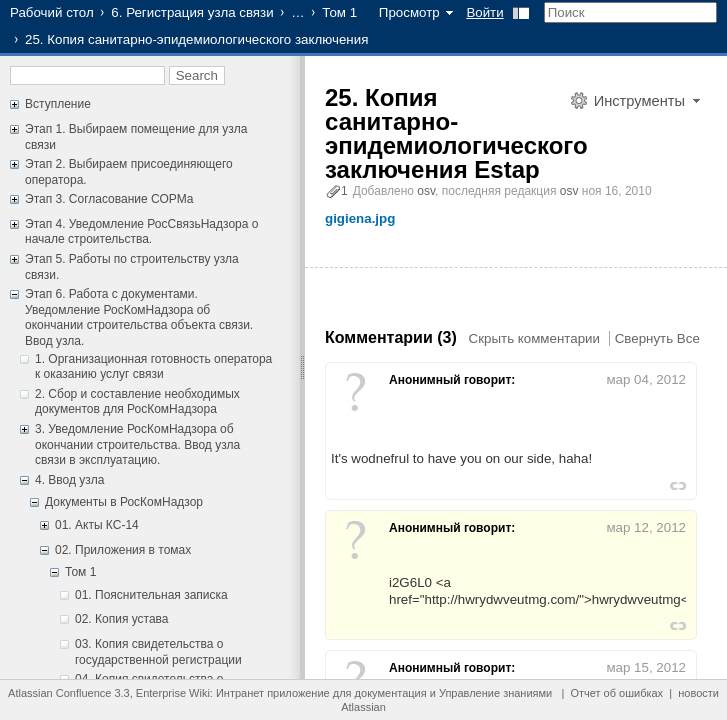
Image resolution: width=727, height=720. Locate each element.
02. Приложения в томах (123, 550)
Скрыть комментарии (534, 338)
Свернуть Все (657, 338)
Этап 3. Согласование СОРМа (109, 199)
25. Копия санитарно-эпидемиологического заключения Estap (456, 133)
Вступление (58, 104)
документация (391, 693)
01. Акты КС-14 (97, 525)
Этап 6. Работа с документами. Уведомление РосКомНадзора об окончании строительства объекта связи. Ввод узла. (139, 317)
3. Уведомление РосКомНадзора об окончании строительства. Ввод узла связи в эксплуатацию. (137, 444)
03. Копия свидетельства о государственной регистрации (158, 652)
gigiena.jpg (360, 218)
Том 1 (339, 12)
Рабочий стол (52, 12)
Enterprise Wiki (173, 693)
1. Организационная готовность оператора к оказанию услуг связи (153, 367)
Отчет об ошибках (616, 693)
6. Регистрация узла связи (192, 12)
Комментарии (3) (391, 337)
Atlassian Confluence (59, 693)
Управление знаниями (495, 693)
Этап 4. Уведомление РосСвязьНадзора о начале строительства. (141, 232)
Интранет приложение (273, 693)
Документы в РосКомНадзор (124, 502)
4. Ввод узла (69, 480)
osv (426, 191)
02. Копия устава (122, 619)
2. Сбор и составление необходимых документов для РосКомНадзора (137, 402)
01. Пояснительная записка (151, 595)
